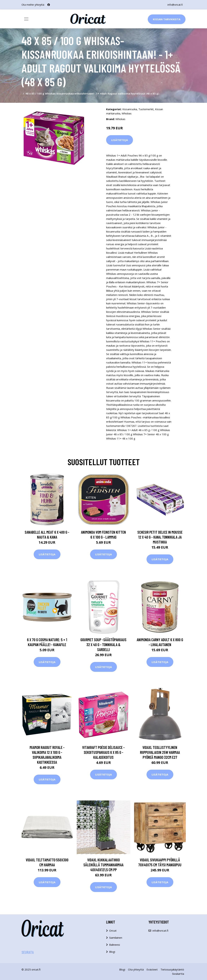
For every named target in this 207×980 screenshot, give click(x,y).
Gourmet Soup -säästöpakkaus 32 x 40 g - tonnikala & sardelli (103, 645)
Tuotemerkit (146, 109)
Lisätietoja (120, 140)
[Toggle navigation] (26, 19)
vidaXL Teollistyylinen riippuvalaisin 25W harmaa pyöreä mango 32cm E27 (160, 752)
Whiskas (127, 113)
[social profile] (49, 5)
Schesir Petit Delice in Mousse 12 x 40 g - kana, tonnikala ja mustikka (160, 537)
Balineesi (115, 945)
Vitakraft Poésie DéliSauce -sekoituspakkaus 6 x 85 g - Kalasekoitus (103, 752)
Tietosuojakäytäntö (172, 969)
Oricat (113, 931)
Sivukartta (178, 974)
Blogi (112, 952)
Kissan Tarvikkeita (167, 19)
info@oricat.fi (175, 5)
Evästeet (152, 969)
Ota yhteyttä (136, 969)
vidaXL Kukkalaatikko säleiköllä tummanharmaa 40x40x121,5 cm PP (103, 865)
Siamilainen (116, 938)
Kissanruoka (130, 109)
